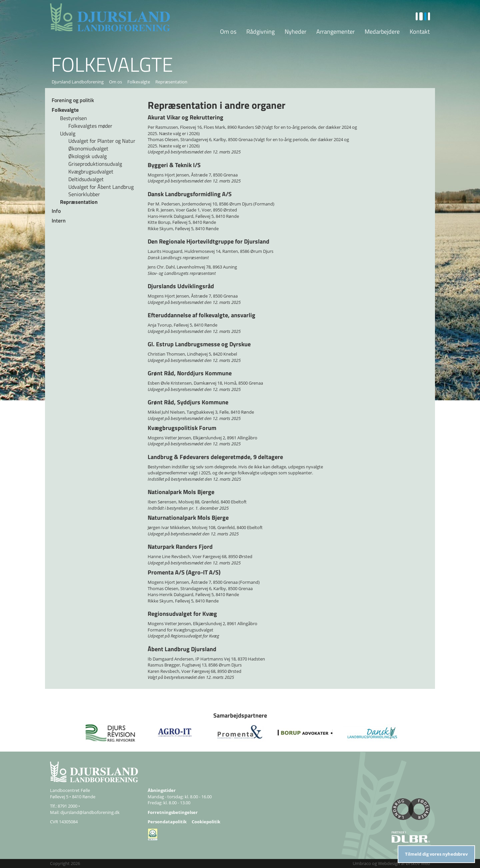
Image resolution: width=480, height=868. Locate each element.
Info (56, 211)
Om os (228, 32)
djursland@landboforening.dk (90, 812)
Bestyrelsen (73, 118)
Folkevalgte (139, 82)
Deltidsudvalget (86, 179)
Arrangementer (335, 32)
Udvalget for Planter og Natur (102, 141)
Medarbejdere (382, 32)
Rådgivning (260, 32)
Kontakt (420, 32)
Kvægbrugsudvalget (91, 171)
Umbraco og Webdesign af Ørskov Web (391, 863)
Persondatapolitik (167, 822)
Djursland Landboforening (78, 82)
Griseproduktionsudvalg (95, 164)
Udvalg (68, 133)
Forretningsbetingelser (173, 812)
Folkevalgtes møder (90, 126)
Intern (59, 221)
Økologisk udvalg (87, 156)
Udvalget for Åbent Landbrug (101, 187)
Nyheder (295, 32)
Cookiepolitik (206, 822)
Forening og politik (73, 100)
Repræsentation (79, 202)
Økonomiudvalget (88, 148)
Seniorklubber (84, 194)
